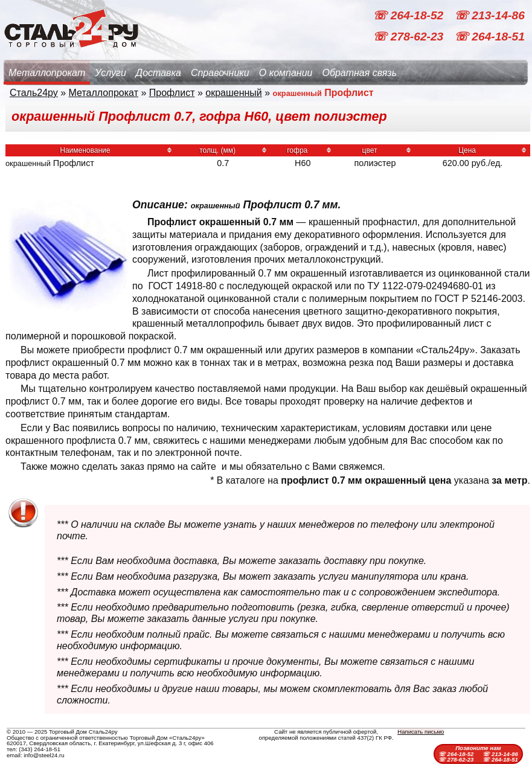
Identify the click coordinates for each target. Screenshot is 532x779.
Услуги (111, 73)
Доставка (159, 73)
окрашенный (234, 93)
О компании (286, 73)
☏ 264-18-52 (409, 15)
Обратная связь (359, 73)
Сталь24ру (34, 93)
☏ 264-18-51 (489, 37)
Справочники (220, 73)
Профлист (172, 93)
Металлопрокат (47, 73)
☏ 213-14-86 (489, 15)
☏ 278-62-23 (409, 37)
